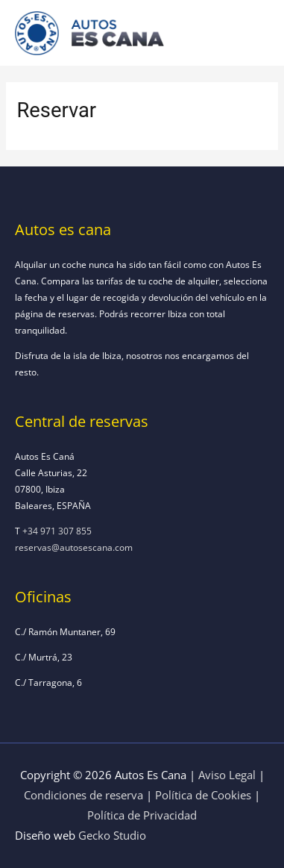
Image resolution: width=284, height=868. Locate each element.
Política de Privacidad (142, 815)
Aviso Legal (227, 775)
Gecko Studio (112, 835)
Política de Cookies (203, 795)
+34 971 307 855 (57, 531)
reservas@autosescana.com (74, 547)
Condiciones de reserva (83, 795)
